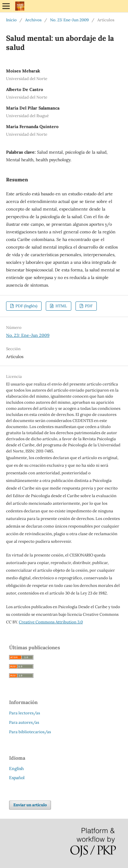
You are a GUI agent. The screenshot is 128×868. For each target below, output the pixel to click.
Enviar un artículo (30, 805)
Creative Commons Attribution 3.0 (51, 622)
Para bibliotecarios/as (30, 732)
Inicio (11, 20)
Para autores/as (24, 722)
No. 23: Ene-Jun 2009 (69, 20)
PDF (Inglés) (26, 306)
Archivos (33, 20)
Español (17, 778)
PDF (88, 306)
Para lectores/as (25, 713)
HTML (61, 306)
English (16, 769)
